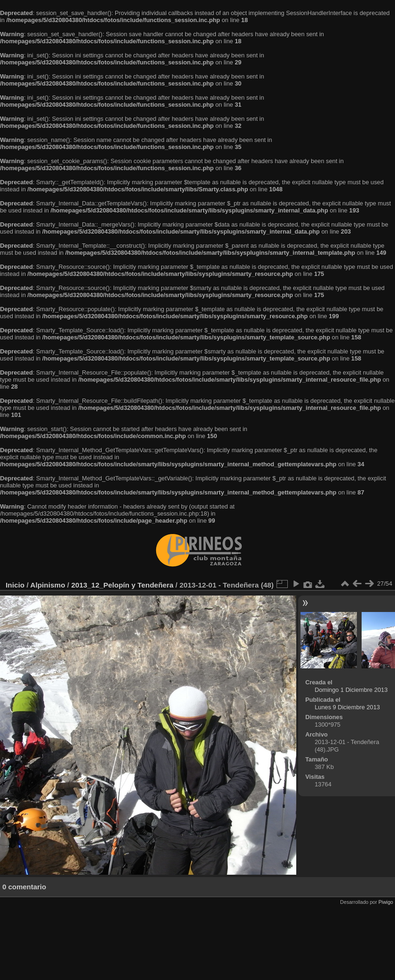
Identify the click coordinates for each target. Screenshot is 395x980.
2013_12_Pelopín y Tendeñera (122, 585)
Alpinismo (47, 585)
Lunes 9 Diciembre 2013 (347, 707)
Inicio (15, 585)
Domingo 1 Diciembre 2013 (351, 690)
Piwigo (386, 902)
